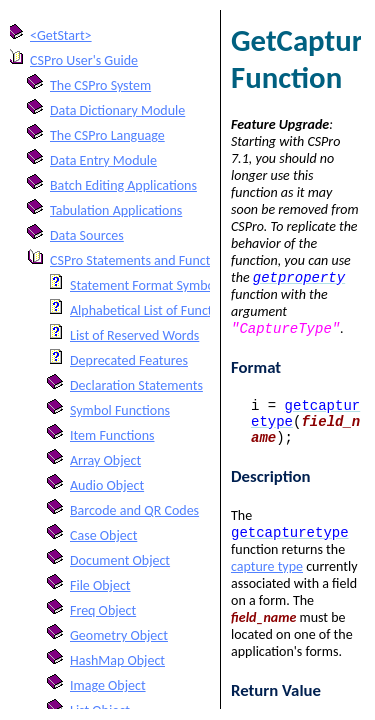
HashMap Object (117, 660)
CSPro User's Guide (84, 60)
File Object (100, 585)
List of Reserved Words (134, 335)
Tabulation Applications (116, 210)
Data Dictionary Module (117, 110)
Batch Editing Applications (123, 185)
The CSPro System (100, 85)
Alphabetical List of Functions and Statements (199, 310)
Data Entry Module (103, 160)
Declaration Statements (136, 385)
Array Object (105, 460)
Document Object (120, 560)
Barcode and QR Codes (134, 510)
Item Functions (112, 435)
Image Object (108, 685)
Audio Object (107, 485)
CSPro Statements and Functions (142, 260)
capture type (267, 581)
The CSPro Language (107, 135)
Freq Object (103, 610)
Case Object (103, 535)
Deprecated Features (129, 360)
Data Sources (87, 235)
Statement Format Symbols (147, 285)
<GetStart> (61, 35)
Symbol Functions (120, 410)
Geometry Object (119, 635)
